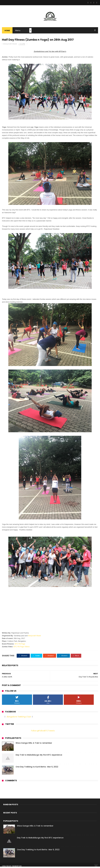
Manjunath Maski (35, 637)
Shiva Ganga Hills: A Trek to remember (34, 744)
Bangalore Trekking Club (19, 718)
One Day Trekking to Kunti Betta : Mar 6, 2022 (37, 768)
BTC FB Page (20, 645)
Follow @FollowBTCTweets (43, 732)
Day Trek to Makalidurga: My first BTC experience (39, 756)
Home (7, 31)
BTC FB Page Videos (22, 648)
